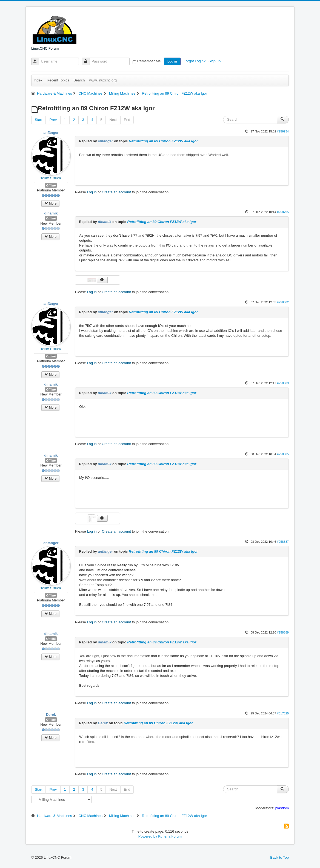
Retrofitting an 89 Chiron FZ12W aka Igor (163, 141)
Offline (51, 185)
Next (113, 120)
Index (38, 80)
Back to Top (279, 857)
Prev (53, 120)
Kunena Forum (170, 836)
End (127, 120)
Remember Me (149, 61)
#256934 (283, 131)
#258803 (283, 383)
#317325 (283, 713)
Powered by (148, 836)
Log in (172, 61)
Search (79, 80)
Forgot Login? (195, 61)
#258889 (283, 632)
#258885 (283, 454)
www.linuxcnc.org (103, 80)
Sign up (215, 61)
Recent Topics (58, 80)
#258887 (283, 542)
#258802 (283, 302)
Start (38, 120)
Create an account (116, 192)
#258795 (283, 212)
